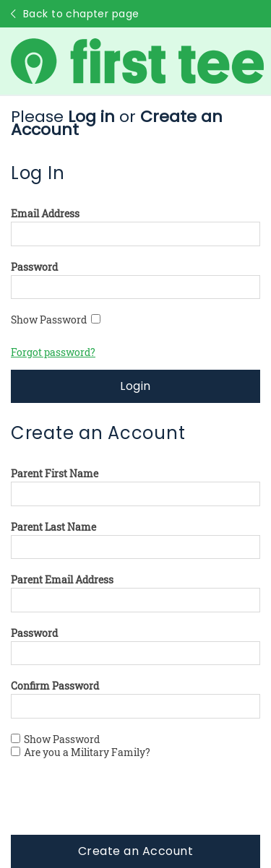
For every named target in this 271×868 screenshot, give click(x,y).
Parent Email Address (62, 580)
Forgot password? (53, 352)
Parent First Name (55, 474)
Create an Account (135, 851)
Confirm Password (55, 686)
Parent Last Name (53, 527)
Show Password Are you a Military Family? (81, 746)
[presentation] (121, 807)
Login (135, 386)
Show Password (56, 320)
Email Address (45, 214)
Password (34, 267)
